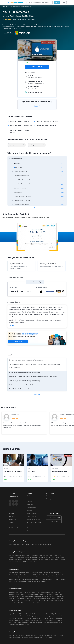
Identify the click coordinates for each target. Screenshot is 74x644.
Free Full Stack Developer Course (23, 603)
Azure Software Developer (35, 282)
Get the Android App (55, 517)
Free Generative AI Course (16, 592)
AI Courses (26, 625)
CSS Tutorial (48, 638)
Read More (12, 326)
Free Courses (12, 516)
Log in (64, 3)
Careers (29, 499)
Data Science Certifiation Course (40, 555)
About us (29, 496)
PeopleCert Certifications (24, 618)
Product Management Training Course (19, 544)
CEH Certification (25, 575)
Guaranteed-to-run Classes (34, 522)
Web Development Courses (22, 620)
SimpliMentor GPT (13, 528)
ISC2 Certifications (51, 620)
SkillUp (8, 6)
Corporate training (32, 516)
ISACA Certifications (23, 622)
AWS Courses (59, 622)
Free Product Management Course (49, 594)
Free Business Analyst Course (45, 592)
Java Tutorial (34, 635)
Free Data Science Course (52, 599)
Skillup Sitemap (13, 519)
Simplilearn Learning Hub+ (34, 519)
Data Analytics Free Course (24, 599)
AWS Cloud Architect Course (30, 562)
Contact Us (37, 106)
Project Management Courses (17, 614)
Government (30, 531)
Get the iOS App (55, 521)
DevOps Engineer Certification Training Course (47, 557)
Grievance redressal (32, 507)
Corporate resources (32, 525)
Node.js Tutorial (54, 635)
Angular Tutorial (43, 635)
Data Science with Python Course (52, 573)
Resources (11, 522)
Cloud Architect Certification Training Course (21, 557)
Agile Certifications (20, 616)
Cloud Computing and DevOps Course (41, 544)
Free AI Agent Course (30, 592)
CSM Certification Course (35, 573)
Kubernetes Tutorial (27, 638)
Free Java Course (28, 601)
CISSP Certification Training (38, 577)
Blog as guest (50, 499)
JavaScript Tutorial (24, 635)
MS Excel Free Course (31, 596)
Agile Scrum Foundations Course (29, 594)
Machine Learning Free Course (43, 601)
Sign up (57, 3)
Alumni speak (30, 505)
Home (4, 6)
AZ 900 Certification (36, 575)
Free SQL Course (38, 603)
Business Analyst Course (29, 560)
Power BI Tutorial (39, 638)
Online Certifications (32, 614)
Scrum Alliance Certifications (40, 618)
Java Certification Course (21, 581)
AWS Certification (14, 575)
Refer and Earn (14, 497)
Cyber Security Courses (48, 616)
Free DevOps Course (38, 599)
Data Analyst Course (55, 555)
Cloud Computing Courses (33, 616)
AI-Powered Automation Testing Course (48, 560)
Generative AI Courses (45, 614)
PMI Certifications (35, 622)
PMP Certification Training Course (18, 573)
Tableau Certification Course (55, 577)
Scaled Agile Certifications (38, 620)
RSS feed (11, 525)
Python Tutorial (13, 635)
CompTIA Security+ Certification (52, 575)
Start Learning (37, 67)
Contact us (29, 510)
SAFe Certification (24, 577)
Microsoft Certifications (15, 625)
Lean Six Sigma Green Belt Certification (19, 579)
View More (37, 208)
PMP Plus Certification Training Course (19, 555)
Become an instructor (52, 496)
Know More (18, 342)
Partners (29, 528)
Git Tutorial (17, 638)
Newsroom (29, 502)
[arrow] (36, 158)
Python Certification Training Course (39, 581)
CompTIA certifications (48, 622)
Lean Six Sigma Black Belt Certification (42, 579)
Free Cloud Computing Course (46, 596)
